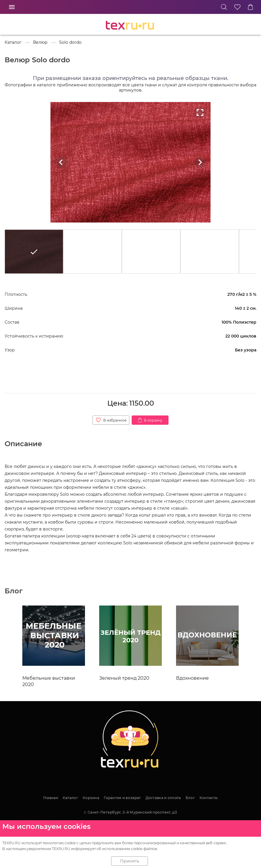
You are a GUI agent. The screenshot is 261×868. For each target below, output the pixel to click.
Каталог (70, 798)
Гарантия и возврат (122, 798)
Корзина (91, 798)
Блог (190, 798)
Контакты (209, 798)
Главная (51, 798)
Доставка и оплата (163, 798)
